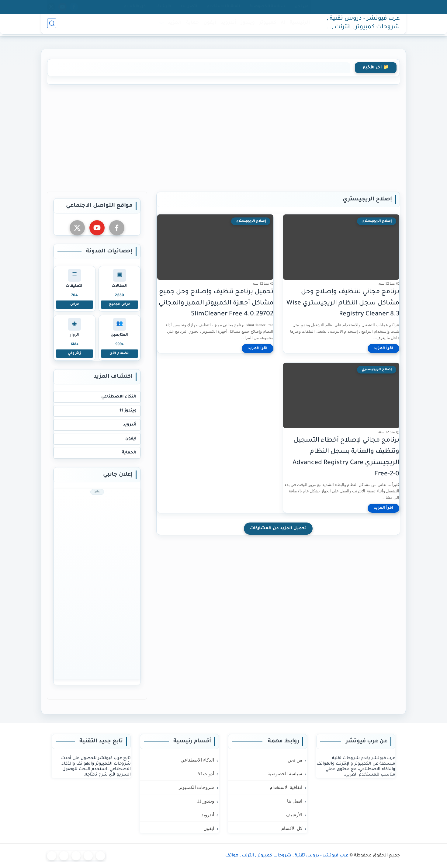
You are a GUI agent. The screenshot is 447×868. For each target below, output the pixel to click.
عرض (75, 304)
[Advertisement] (223, 137)
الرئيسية (299, 25)
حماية (191, 25)
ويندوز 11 (128, 411)
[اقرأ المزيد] (383, 349)
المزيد (173, 25)
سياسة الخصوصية (267, 7)
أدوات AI (206, 774)
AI (282, 25)
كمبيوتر (267, 25)
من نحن (301, 7)
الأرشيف (163, 7)
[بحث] (52, 25)
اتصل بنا (189, 7)
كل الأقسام (135, 7)
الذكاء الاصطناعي (119, 397)
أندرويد (227, 25)
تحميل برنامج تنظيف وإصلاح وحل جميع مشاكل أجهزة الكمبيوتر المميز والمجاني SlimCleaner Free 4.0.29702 (216, 303)
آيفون (209, 25)
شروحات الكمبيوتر (196, 787)
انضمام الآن (120, 353)
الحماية (129, 453)
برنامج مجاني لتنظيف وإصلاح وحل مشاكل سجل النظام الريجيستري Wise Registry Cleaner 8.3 (343, 303)
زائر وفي (74, 353)
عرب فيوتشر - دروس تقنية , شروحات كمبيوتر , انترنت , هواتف (363, 25)
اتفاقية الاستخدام (223, 7)
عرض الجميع (120, 304)
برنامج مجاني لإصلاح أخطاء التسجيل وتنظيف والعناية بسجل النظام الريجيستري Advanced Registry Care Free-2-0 (346, 457)
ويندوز (247, 25)
